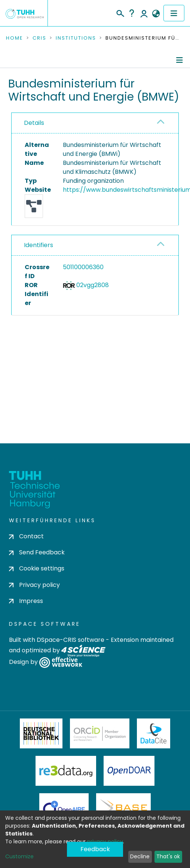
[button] (156, 14)
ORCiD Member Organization (100, 733)
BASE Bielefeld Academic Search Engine (123, 808)
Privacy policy (34, 585)
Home (15, 38)
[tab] (95, 123)
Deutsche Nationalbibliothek (41, 733)
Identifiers (39, 245)
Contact (26, 536)
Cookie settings (37, 568)
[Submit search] (120, 12)
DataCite (154, 733)
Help (132, 13)
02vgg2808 (93, 285)
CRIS (39, 38)
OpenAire (64, 808)
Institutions (76, 38)
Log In (144, 13)
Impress (26, 601)
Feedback (95, 849)
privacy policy (105, 841)
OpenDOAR (129, 771)
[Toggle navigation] (174, 13)
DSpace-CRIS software (71, 640)
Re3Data (66, 771)
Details (34, 123)
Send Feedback (37, 552)
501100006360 (83, 267)
